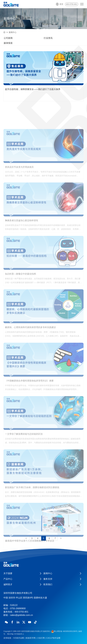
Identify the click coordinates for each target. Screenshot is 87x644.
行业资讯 (48, 38)
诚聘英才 (8, 584)
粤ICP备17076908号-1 (15, 634)
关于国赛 (8, 573)
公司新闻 (8, 38)
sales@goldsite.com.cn (22, 615)
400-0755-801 (72, 4)
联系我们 (48, 584)
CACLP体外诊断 (53, 638)
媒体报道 (8, 43)
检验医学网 (31, 638)
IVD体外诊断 (19, 638)
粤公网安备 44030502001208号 (64, 631)
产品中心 (8, 579)
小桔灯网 (41, 638)
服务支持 (48, 579)
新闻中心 (13, 32)
